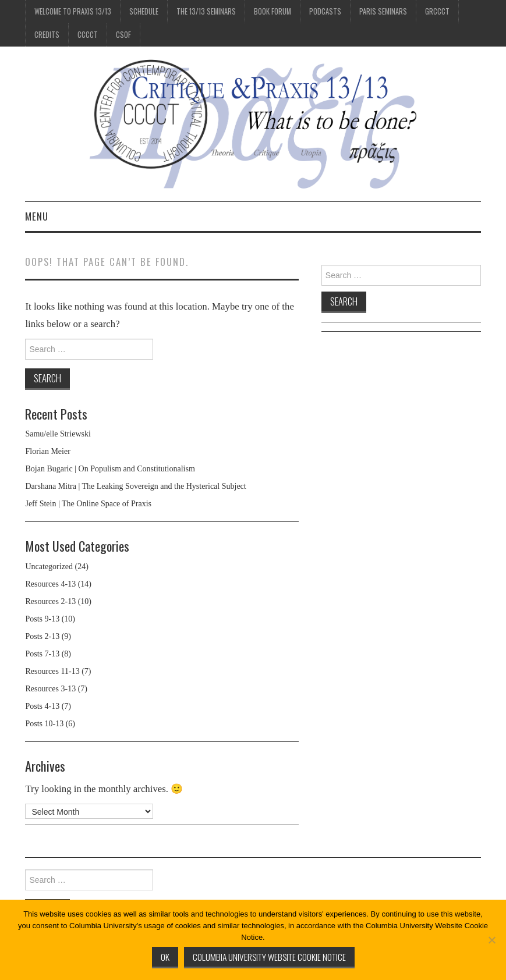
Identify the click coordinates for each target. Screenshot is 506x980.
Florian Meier (47, 451)
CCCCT (88, 35)
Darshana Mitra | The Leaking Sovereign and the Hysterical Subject (135, 486)
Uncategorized (49, 567)
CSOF (123, 35)
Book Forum (273, 11)
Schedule (144, 11)
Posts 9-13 (42, 619)
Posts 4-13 (42, 706)
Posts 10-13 (44, 724)
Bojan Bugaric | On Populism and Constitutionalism (110, 469)
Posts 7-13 (42, 654)
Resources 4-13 (50, 584)
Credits (47, 35)
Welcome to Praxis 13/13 (73, 11)
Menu (37, 216)
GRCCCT (437, 11)
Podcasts (325, 11)
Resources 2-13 (50, 601)
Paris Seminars (383, 11)
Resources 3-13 (50, 689)
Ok (165, 957)
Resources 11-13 (52, 671)
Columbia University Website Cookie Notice (269, 957)
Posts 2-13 (42, 636)
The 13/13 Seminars (206, 11)
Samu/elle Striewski (58, 434)
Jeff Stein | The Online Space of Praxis (88, 504)
